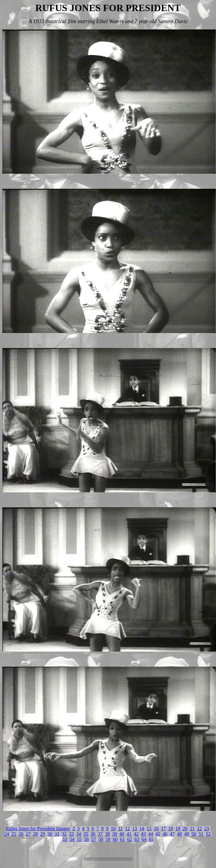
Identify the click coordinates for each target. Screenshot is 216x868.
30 (50, 834)
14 (142, 828)
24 (7, 834)
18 (171, 828)
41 (129, 834)
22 (199, 828)
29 (43, 834)
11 (120, 828)
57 (94, 839)
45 (158, 834)
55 (79, 839)
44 (151, 834)
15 (149, 828)
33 (71, 834)
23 (207, 828)
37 (100, 834)
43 (143, 834)
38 (107, 834)
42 (136, 834)
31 (57, 834)
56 (86, 839)
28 (35, 834)
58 (101, 839)
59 (108, 839)
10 (113, 828)
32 (64, 834)
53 (65, 839)
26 (21, 834)
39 (115, 834)
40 (122, 834)
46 (165, 834)
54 (72, 839)
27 (28, 834)
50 (194, 834)
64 (144, 839)
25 (14, 834)
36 (93, 834)
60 (115, 839)
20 (185, 828)
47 (172, 834)
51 (201, 834)
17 (163, 828)
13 (135, 828)
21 (192, 828)
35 (86, 834)
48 (179, 834)
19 (178, 828)
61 (122, 839)
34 (79, 834)
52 (208, 834)
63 (137, 839)
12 (127, 828)
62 (130, 839)
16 (156, 828)
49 (187, 834)
